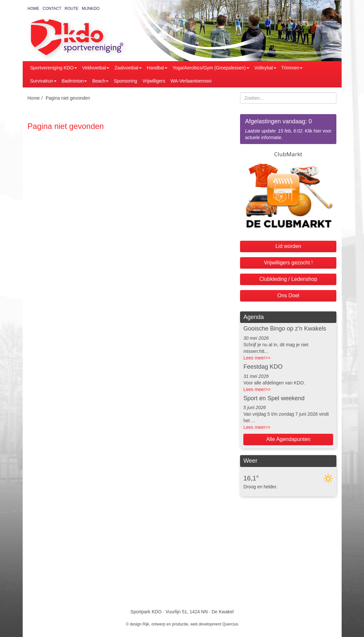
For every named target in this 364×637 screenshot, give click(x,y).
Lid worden (288, 246)
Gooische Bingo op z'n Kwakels (285, 329)
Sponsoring (125, 81)
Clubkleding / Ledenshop (288, 279)
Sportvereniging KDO (54, 68)
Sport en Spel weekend (274, 398)
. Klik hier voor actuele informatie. (288, 129)
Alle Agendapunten (288, 439)
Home (34, 9)
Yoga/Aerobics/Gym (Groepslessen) (211, 68)
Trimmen (292, 68)
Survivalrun (43, 81)
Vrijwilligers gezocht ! (288, 263)
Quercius (230, 624)
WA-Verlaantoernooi (191, 81)
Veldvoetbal (96, 68)
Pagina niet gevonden (68, 98)
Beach (100, 81)
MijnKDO (91, 9)
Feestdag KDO (263, 367)
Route (72, 9)
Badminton (74, 81)
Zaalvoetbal (128, 68)
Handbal (157, 68)
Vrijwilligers (154, 81)
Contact (52, 9)
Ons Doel (288, 295)
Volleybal (265, 68)
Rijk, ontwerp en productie (166, 624)
